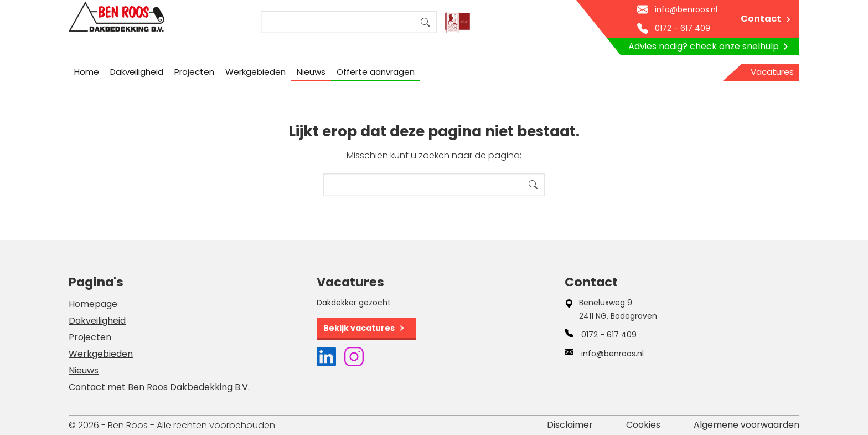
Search (425, 22)
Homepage (93, 304)
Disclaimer (570, 425)
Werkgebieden (255, 72)
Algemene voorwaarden (746, 425)
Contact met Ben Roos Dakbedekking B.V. (159, 387)
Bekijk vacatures (359, 328)
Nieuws (311, 72)
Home (87, 72)
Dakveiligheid (137, 72)
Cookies (643, 425)
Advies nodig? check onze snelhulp (710, 47)
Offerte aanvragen (376, 72)
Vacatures (772, 72)
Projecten (194, 72)
